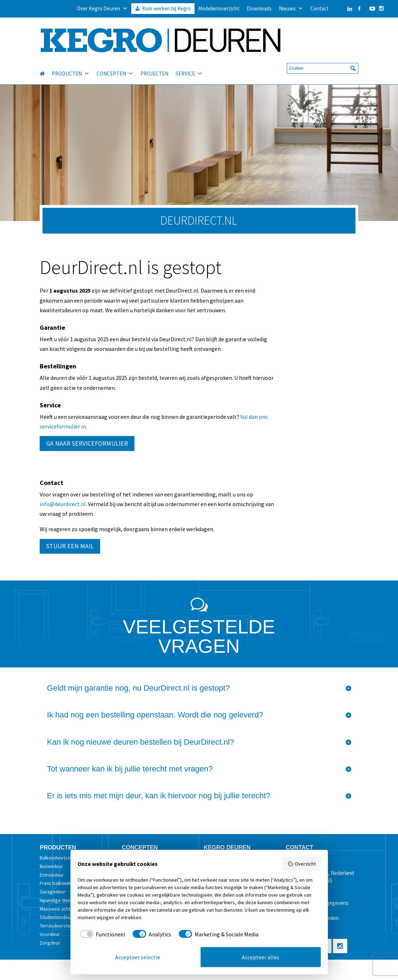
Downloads (259, 8)
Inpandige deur (56, 900)
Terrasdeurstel (56, 926)
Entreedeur (52, 875)
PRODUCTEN (71, 68)
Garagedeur (53, 892)
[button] (353, 62)
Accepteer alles (261, 957)
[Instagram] (381, 9)
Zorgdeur (50, 943)
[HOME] (46, 68)
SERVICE (189, 68)
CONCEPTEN (115, 68)
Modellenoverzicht (219, 8)
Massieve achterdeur (62, 909)
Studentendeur (56, 917)
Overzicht (302, 864)
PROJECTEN (154, 67)
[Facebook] (359, 9)
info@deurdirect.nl (63, 504)
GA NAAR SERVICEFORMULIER (87, 443)
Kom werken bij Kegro (167, 8)
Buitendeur (51, 866)
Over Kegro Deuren (102, 9)
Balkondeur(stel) (57, 858)
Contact (320, 8)
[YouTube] (370, 9)
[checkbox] (102, 934)
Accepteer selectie (138, 957)
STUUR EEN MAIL (70, 546)
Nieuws (291, 9)
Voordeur (50, 934)
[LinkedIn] (343, 9)
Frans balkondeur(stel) (64, 883)
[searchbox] (323, 62)
